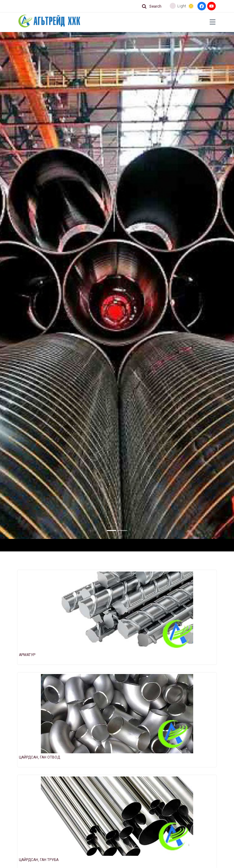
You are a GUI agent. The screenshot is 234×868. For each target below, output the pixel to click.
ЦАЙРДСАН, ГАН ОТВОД (39, 757)
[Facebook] (202, 6)
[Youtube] (211, 6)
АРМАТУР (27, 655)
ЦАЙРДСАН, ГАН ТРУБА (39, 860)
